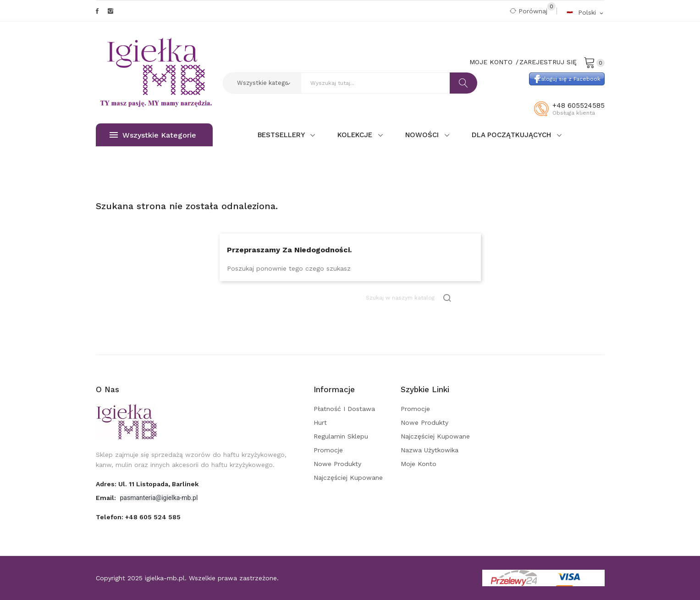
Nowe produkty (337, 464)
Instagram (110, 11)
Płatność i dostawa (344, 409)
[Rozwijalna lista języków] (585, 12)
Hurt (320, 422)
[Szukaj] (409, 298)
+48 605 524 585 (153, 517)
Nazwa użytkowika (430, 450)
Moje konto (419, 464)
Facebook (97, 11)
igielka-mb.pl (165, 578)
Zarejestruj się (548, 62)
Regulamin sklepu (341, 436)
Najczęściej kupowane (348, 478)
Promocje (328, 450)
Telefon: (138, 517)
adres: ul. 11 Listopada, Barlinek (147, 484)
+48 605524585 (579, 106)
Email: (107, 498)
